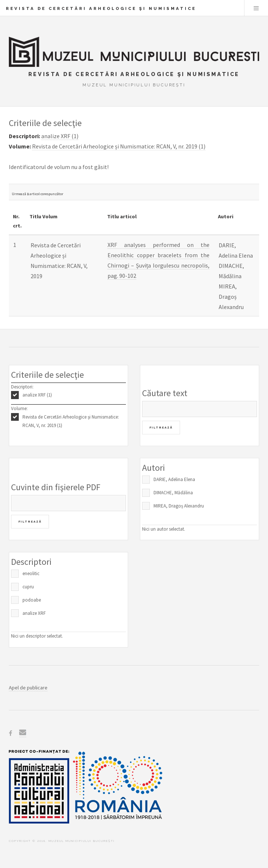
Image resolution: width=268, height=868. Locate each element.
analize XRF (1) (37, 395)
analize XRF (34, 613)
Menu (256, 8)
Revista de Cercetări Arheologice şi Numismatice (101, 8)
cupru (28, 587)
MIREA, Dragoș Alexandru (179, 506)
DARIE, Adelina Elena (174, 479)
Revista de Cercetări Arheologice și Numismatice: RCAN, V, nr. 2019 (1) (71, 421)
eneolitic (31, 573)
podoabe (32, 600)
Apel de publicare (28, 688)
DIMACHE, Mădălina (173, 493)
